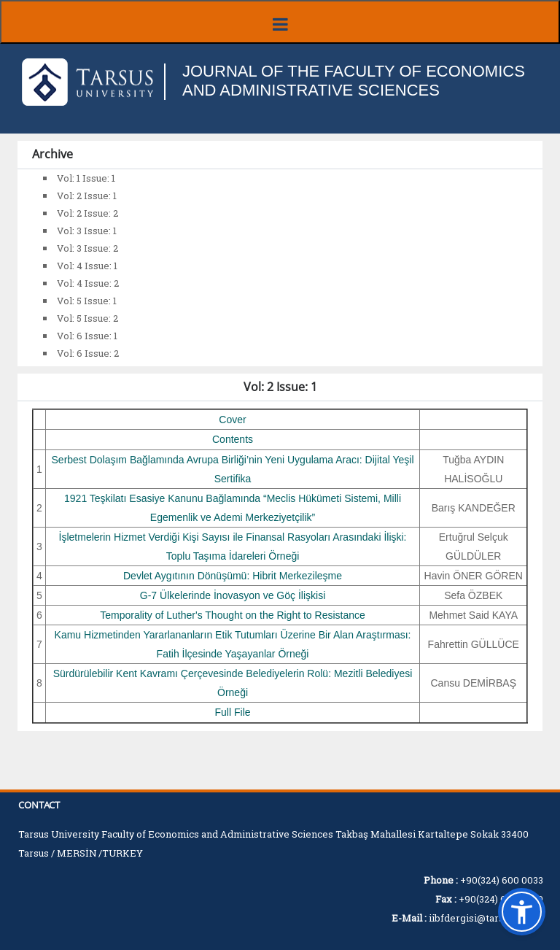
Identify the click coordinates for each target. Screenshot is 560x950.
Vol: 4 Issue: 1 (87, 266)
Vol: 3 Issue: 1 (87, 231)
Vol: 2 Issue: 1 (87, 196)
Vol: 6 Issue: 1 (87, 336)
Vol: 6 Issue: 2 (88, 353)
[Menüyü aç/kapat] (280, 22)
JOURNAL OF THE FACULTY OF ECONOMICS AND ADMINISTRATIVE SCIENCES (354, 81)
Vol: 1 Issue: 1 (86, 178)
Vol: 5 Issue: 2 (87, 318)
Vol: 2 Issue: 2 (87, 213)
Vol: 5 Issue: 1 (87, 301)
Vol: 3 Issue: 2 (87, 248)
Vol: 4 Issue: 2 (88, 283)
